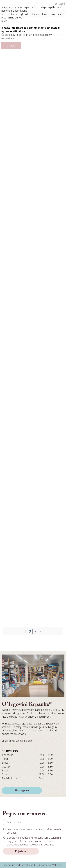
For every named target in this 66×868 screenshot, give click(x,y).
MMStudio (57, 865)
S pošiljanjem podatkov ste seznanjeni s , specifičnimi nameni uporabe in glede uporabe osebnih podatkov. (34, 841)
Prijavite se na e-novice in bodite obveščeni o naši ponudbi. (34, 831)
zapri (60, 4)
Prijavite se (21, 851)
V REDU (11, 46)
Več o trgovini (22, 791)
